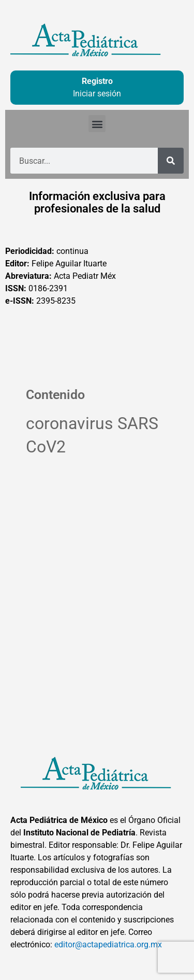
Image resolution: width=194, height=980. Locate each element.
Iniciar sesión (97, 94)
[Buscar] (171, 161)
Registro (97, 81)
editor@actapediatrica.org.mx (108, 945)
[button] (97, 124)
